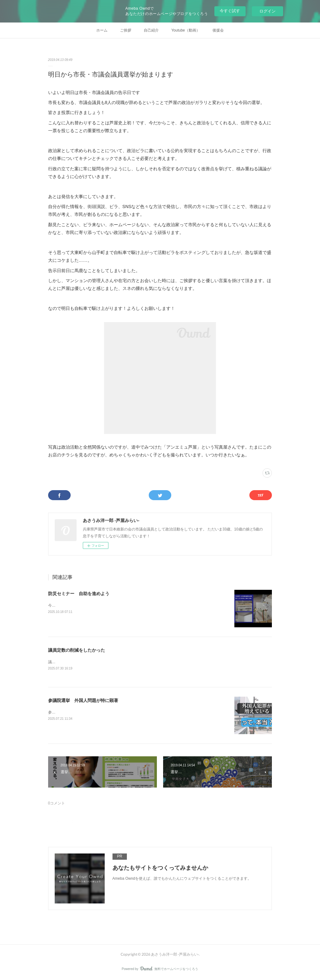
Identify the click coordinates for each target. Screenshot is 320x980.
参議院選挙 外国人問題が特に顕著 (83, 701)
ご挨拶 (126, 30)
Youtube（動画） (186, 30)
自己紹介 (151, 30)
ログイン (267, 11)
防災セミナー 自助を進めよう (79, 594)
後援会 (218, 30)
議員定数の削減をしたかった (77, 650)
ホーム (102, 30)
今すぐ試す (230, 11)
